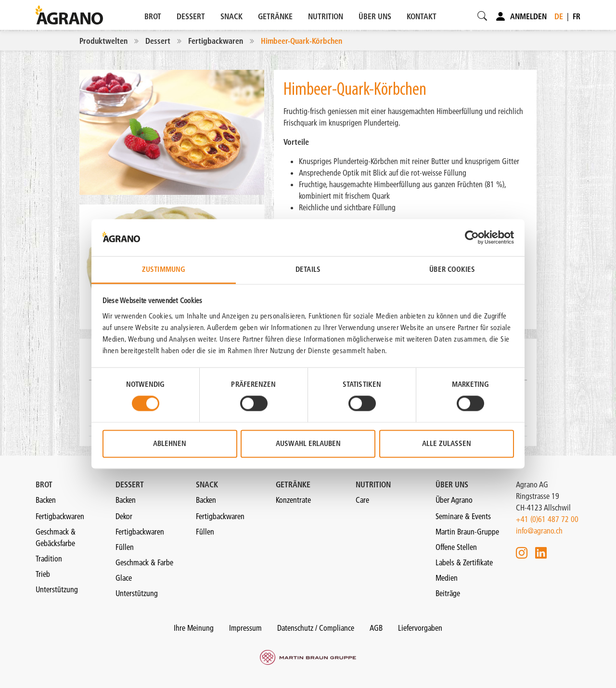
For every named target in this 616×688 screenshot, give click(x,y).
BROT (153, 16)
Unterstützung (57, 589)
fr (577, 16)
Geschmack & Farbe (144, 562)
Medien (447, 578)
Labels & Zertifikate (464, 562)
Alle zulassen (447, 443)
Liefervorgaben (420, 628)
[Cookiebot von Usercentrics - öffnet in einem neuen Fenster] (472, 238)
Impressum (245, 628)
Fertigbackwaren (60, 516)
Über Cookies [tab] (452, 269)
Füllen (125, 547)
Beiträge (448, 593)
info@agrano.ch (539, 531)
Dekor (124, 516)
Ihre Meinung (194, 628)
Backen (46, 500)
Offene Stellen (456, 547)
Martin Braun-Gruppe (467, 532)
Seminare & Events (463, 516)
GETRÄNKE (275, 16)
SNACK (231, 16)
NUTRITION (326, 16)
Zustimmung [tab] (164, 269)
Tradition (49, 559)
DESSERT (191, 16)
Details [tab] (308, 269)
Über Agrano (454, 500)
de (559, 16)
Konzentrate (293, 500)
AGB (376, 628)
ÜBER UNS (375, 16)
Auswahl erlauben (308, 443)
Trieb (43, 574)
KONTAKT (422, 16)
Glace (124, 578)
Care (362, 500)
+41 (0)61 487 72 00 (547, 519)
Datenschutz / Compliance (316, 628)
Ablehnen (170, 443)
